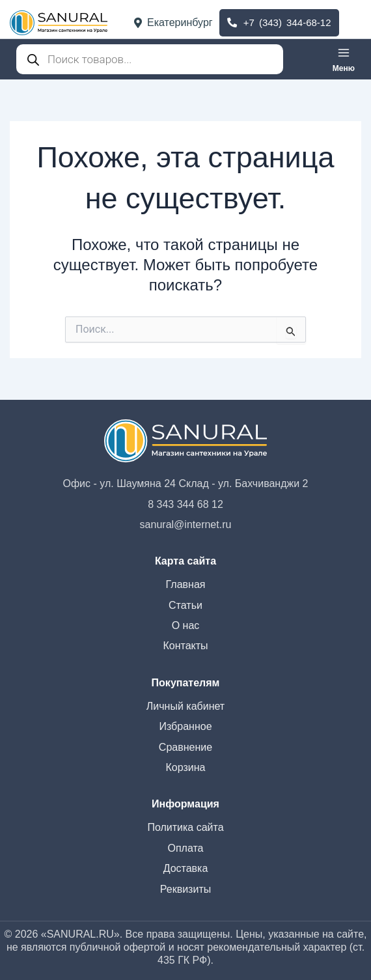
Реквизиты (185, 889)
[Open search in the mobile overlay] (150, 59)
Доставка (186, 868)
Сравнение (185, 747)
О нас (186, 625)
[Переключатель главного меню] (344, 59)
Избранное (185, 726)
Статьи (185, 605)
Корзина (186, 767)
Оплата (185, 848)
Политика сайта (185, 827)
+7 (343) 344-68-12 (279, 22)
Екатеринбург (173, 22)
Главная (186, 584)
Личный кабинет (185, 706)
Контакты (185, 646)
